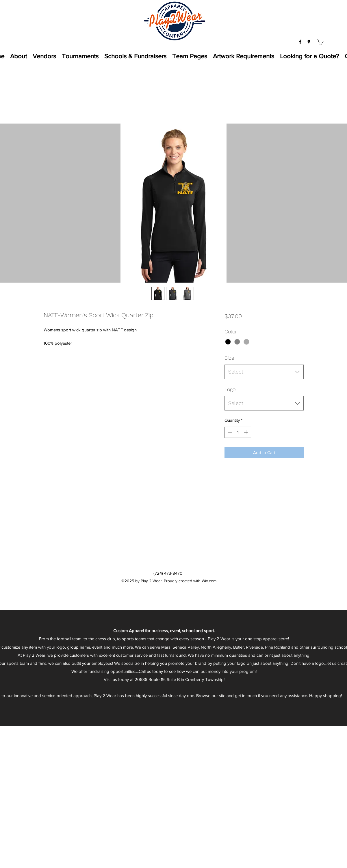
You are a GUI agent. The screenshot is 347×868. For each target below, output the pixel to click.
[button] (320, 42)
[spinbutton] (238, 432)
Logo (230, 389)
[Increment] (247, 432)
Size (229, 358)
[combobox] (264, 372)
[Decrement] (229, 432)
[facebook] (300, 42)
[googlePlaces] (309, 42)
